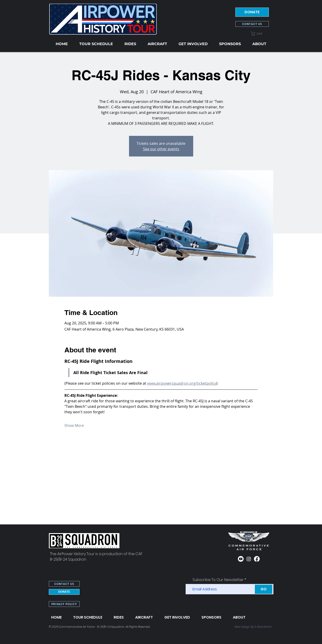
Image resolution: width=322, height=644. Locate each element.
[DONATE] (252, 12)
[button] (260, 34)
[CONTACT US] (252, 24)
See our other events (161, 149)
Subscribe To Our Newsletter (218, 580)
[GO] (264, 589)
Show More (74, 425)
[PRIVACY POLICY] (64, 604)
